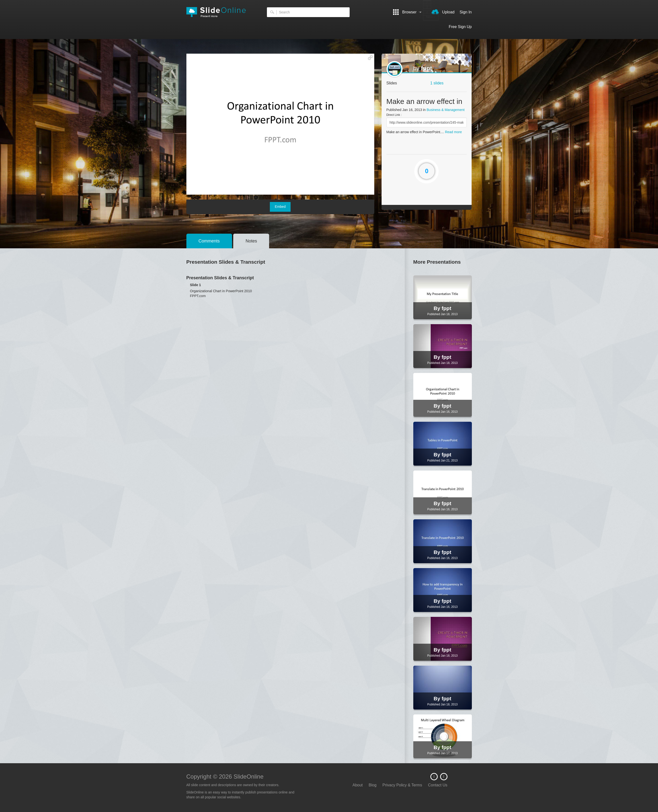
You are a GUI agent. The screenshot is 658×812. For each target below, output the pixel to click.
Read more (453, 132)
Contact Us (438, 785)
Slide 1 (196, 285)
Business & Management (446, 110)
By (438, 308)
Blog (373, 785)
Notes (251, 241)
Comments (209, 241)
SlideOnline (219, 12)
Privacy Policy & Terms (402, 785)
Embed (280, 207)
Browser (407, 12)
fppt (427, 68)
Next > (431, 17)
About (358, 785)
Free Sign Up (460, 27)
